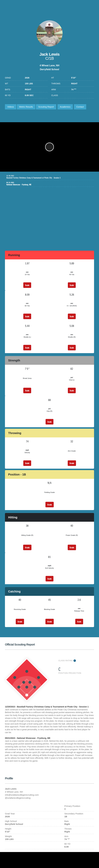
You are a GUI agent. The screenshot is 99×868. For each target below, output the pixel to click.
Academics (65, 107)
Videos (11, 107)
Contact (80, 107)
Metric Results (26, 107)
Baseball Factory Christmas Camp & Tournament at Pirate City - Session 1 (50, 177)
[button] (49, 147)
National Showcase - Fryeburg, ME (47, 184)
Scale (27, 285)
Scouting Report (46, 107)
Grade (72, 463)
